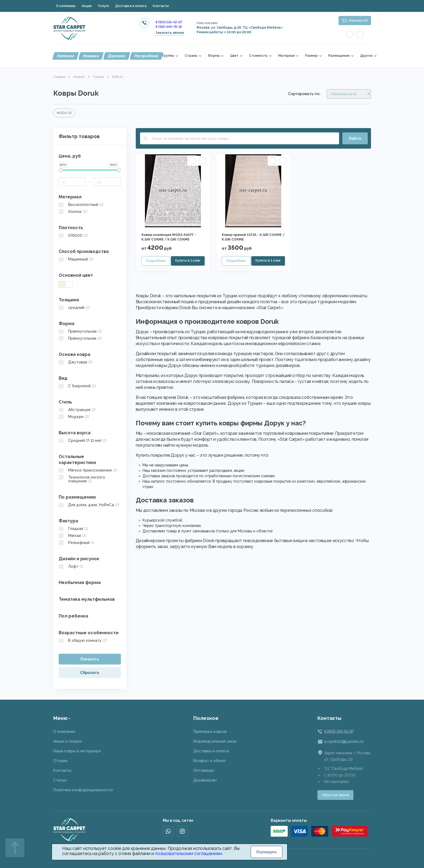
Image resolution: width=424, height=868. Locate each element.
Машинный (76, 259)
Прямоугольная (80, 331)
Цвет (234, 56)
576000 (73, 235)
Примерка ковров (210, 732)
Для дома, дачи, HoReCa (89, 505)
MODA (64, 113)
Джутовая (76, 362)
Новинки (91, 56)
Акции (87, 6)
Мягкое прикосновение (88, 470)
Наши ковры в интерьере (77, 751)
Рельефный (77, 543)
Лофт (71, 566)
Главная (59, 77)
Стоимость (258, 56)
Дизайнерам (205, 780)
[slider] (61, 170)
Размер (312, 56)
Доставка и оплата (131, 6)
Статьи (60, 780)
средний (74, 308)
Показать (90, 659)
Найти (355, 138)
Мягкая (72, 536)
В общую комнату (83, 640)
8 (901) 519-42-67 (169, 22)
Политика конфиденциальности (83, 790)
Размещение (339, 56)
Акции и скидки (67, 741)
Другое (366, 56)
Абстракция (77, 410)
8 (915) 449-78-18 (169, 27)
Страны (191, 56)
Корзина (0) (358, 21)
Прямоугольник (80, 338)
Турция (98, 77)
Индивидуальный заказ (215, 741)
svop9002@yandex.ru (344, 742)
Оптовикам (204, 770)
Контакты (161, 6)
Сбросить (90, 673)
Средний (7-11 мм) (83, 440)
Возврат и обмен (209, 761)
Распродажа (146, 56)
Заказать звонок (170, 33)
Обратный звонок (335, 795)
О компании (66, 6)
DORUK (117, 77)
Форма (214, 56)
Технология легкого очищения (82, 479)
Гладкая (73, 529)
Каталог (66, 56)
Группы (168, 56)
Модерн (74, 417)
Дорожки (117, 56)
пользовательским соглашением (188, 854)
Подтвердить (266, 852)
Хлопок (73, 212)
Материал (286, 56)
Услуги (103, 6)
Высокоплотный (81, 205)
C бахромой (77, 386)
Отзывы (61, 761)
